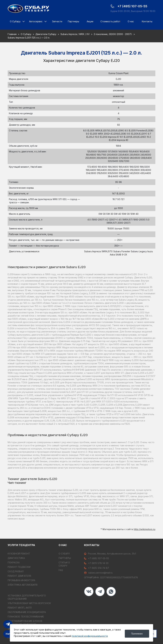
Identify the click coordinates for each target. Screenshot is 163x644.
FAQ (61, 570)
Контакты (147, 21)
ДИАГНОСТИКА (16, 558)
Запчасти (57, 21)
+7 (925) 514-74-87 (96, 568)
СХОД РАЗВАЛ (16, 571)
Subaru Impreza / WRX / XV (75, 34)
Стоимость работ (110, 21)
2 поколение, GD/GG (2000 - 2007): (113, 34)
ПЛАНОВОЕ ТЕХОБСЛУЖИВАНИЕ (26, 617)
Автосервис (36, 21)
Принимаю (137, 634)
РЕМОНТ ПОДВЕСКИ (19, 567)
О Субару (15, 21)
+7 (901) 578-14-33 (96, 563)
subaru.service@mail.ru (98, 573)
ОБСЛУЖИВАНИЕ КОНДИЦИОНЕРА (27, 612)
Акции (90, 21)
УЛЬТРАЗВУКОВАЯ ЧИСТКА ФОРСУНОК (29, 603)
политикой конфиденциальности (90, 636)
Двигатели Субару (46, 34)
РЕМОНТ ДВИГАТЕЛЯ (19, 576)
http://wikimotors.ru (145, 528)
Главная (12, 34)
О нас (131, 21)
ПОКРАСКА (14, 562)
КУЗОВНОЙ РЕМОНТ (19, 554)
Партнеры (73, 21)
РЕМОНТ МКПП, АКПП (20, 608)
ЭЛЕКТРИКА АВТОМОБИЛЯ (23, 585)
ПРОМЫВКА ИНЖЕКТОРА (21, 580)
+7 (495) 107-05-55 (96, 558)
